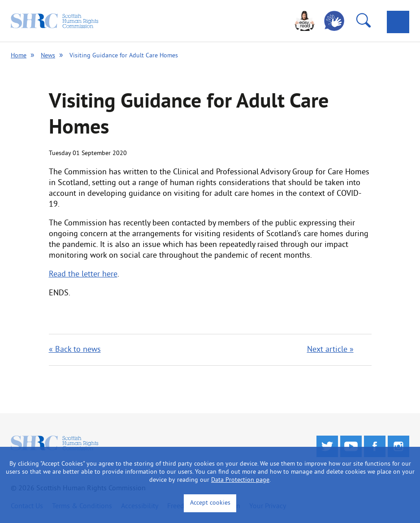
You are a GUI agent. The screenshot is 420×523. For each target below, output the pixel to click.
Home (19, 56)
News (48, 56)
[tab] (398, 22)
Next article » (330, 350)
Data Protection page (240, 480)
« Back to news (75, 350)
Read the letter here (83, 274)
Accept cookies (210, 503)
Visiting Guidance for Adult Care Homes (124, 56)
